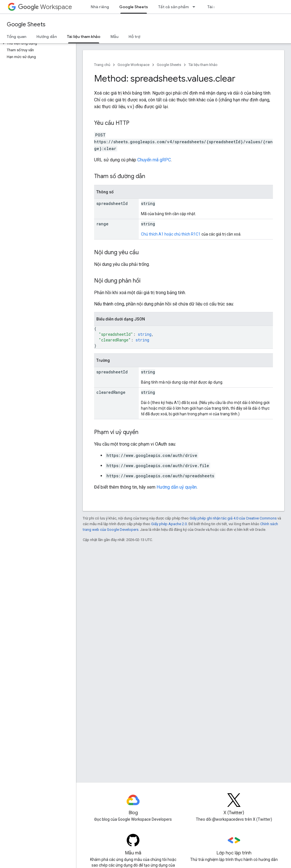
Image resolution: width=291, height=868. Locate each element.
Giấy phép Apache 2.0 (169, 524)
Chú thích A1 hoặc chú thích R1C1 (171, 234)
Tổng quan (17, 37)
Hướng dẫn (47, 37)
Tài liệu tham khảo (203, 65)
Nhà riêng (100, 7)
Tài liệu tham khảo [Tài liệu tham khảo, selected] (84, 37)
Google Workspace (133, 65)
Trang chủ (102, 65)
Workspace (45, 7)
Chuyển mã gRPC (154, 160)
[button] (37, 43)
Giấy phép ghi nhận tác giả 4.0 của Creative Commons (233, 518)
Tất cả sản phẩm (173, 7)
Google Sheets (26, 24)
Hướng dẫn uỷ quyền (177, 487)
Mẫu (114, 37)
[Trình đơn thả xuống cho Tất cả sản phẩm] (196, 7)
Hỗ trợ (134, 37)
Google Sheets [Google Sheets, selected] (134, 7)
